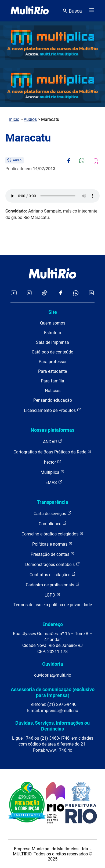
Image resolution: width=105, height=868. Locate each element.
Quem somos (53, 323)
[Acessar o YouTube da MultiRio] (14, 293)
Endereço (53, 624)
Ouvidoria (53, 664)
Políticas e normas (52, 544)
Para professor (53, 362)
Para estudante (52, 371)
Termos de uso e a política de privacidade (53, 605)
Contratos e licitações (53, 574)
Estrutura (53, 333)
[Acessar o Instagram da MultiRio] (29, 293)
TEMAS (52, 482)
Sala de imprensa (52, 342)
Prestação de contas (53, 554)
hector (53, 462)
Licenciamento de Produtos (52, 410)
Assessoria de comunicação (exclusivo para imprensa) (53, 692)
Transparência (52, 502)
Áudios (30, 119)
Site (53, 312)
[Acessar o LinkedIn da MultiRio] (91, 293)
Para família (52, 381)
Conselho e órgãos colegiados (53, 534)
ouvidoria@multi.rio (53, 675)
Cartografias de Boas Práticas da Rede (52, 452)
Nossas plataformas (52, 430)
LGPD (53, 595)
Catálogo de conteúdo (52, 352)
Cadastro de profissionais (53, 585)
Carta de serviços (52, 513)
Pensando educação (53, 400)
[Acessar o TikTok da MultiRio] (45, 293)
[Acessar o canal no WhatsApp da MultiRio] (76, 293)
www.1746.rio (59, 750)
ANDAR (53, 442)
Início (14, 119)
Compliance (53, 524)
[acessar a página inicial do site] (30, 11)
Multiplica (53, 472)
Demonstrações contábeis (53, 564)
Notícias (53, 391)
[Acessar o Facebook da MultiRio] (60, 293)
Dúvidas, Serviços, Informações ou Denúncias (52, 726)
